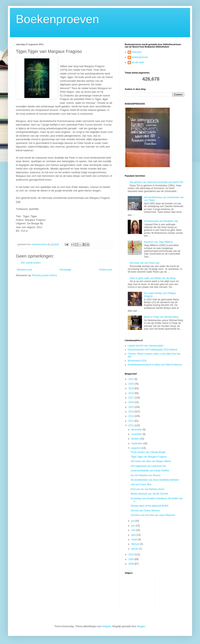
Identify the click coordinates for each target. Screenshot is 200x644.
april (134, 535)
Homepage (65, 270)
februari (136, 544)
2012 (131, 421)
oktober (136, 439)
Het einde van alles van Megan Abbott (151, 461)
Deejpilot (106, 626)
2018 (131, 393)
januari (135, 549)
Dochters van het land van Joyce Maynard (153, 515)
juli (133, 521)
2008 (131, 564)
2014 (131, 412)
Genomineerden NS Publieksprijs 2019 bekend (152, 350)
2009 (131, 559)
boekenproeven (140, 57)
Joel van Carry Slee (141, 484)
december (137, 430)
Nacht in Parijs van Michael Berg (161, 317)
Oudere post (105, 270)
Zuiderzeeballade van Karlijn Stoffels (150, 471)
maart (135, 539)
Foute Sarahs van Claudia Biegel (148, 452)
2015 (131, 407)
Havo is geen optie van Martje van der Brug (153, 278)
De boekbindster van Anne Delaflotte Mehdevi (155, 480)
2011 (131, 425)
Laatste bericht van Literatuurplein (146, 346)
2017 (131, 398)
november (137, 434)
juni (133, 526)
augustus (136, 448)
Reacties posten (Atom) (44, 275)
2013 (131, 416)
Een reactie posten (31, 263)
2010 (131, 555)
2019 (131, 388)
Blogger (141, 626)
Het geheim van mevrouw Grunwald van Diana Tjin (157, 182)
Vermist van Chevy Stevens (145, 511)
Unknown (137, 52)
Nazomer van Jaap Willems (158, 242)
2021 (131, 379)
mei (134, 530)
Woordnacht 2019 (137, 361)
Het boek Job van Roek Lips (145, 263)
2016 (131, 402)
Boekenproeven (57, 19)
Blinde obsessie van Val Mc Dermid (149, 494)
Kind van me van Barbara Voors (147, 489)
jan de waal (138, 62)
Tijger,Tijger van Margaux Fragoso (149, 457)
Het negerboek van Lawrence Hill (148, 466)
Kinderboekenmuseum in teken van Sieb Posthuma (155, 365)
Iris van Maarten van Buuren (146, 475)
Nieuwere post (24, 270)
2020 (131, 384)
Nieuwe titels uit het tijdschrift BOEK (150, 506)
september (137, 443)
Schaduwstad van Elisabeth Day (161, 221)
